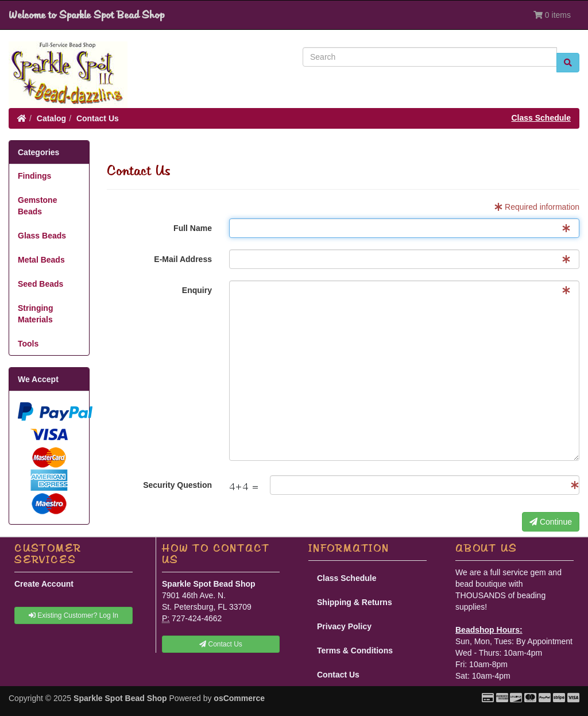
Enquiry (197, 290)
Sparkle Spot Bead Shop (120, 698)
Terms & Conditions (355, 650)
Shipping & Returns (355, 602)
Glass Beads (42, 236)
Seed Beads (40, 284)
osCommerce (239, 698)
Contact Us (98, 118)
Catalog (51, 118)
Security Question (177, 485)
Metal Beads (41, 260)
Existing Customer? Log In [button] (73, 615)
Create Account (44, 584)
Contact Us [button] (221, 644)
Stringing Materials (35, 314)
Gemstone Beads (37, 206)
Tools (28, 344)
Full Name (193, 228)
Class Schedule (541, 118)
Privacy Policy (344, 626)
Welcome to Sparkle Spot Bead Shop (86, 15)
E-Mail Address (183, 259)
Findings (34, 176)
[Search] (430, 57)
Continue (551, 522)
